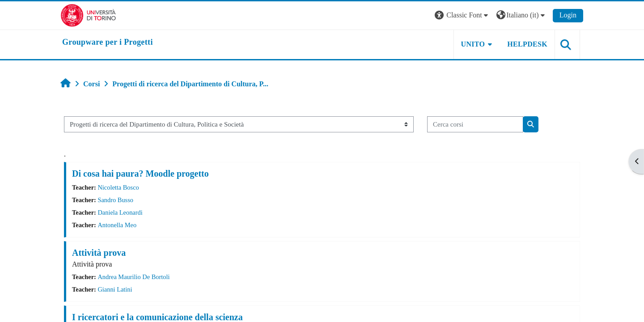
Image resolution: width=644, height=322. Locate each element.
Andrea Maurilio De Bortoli (133, 277)
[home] (108, 42)
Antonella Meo (117, 225)
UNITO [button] (473, 44)
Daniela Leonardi (120, 212)
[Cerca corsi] (475, 125)
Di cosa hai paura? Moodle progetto (140, 174)
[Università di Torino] (88, 15)
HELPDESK (527, 44)
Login (568, 15)
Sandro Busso (115, 200)
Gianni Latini (115, 289)
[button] (462, 15)
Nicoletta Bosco (118, 187)
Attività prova (99, 253)
